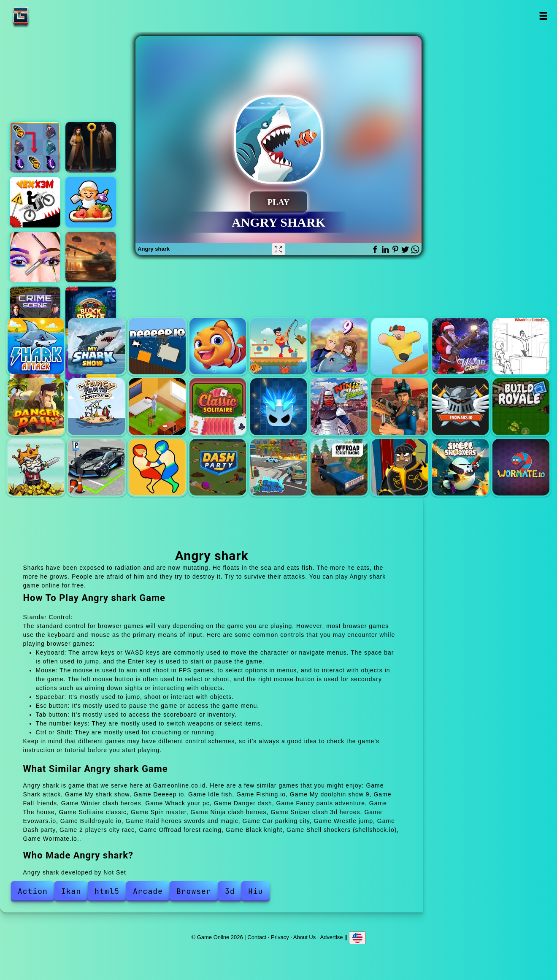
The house (157, 406)
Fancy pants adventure (96, 406)
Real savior (91, 257)
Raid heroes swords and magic (36, 467)
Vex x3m (35, 202)
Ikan (71, 891)
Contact (257, 937)
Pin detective (91, 147)
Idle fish (218, 346)
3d (230, 891)
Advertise (331, 937)
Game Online (47, 16)
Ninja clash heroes (339, 406)
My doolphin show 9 (339, 346)
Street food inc (91, 202)
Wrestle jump (157, 467)
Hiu (256, 891)
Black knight (400, 467)
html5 (107, 891)
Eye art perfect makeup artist (35, 257)
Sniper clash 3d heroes (400, 406)
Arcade (148, 891)
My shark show (96, 346)
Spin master (278, 406)
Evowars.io (460, 406)
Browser (194, 891)
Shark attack (36, 346)
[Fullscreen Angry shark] (278, 249)
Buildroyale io (521, 406)
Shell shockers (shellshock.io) (460, 467)
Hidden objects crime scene (35, 312)
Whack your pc (521, 346)
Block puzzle (91, 312)
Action (33, 891)
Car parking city (96, 467)
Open (543, 16)
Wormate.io (521, 467)
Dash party (218, 467)
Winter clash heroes (460, 346)
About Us (304, 937)
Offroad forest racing (339, 467)
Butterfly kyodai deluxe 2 (35, 147)
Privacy (280, 937)
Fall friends (400, 346)
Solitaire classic (218, 406)
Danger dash (36, 406)
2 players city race (278, 467)
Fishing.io (278, 346)
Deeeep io (157, 346)
